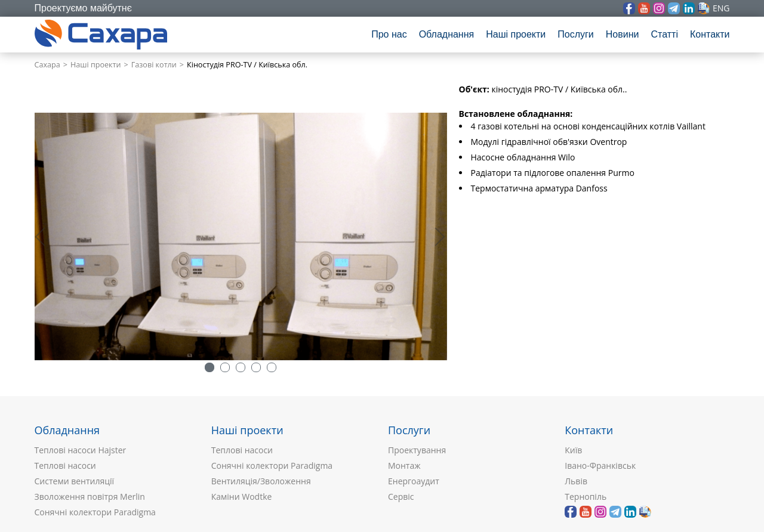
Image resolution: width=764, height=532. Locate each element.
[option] (241, 236)
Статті (664, 34)
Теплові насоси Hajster (81, 450)
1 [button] (210, 367)
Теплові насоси (65, 465)
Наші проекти (516, 34)
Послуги (576, 34)
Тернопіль (586, 497)
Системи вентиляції (75, 481)
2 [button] (225, 367)
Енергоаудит (414, 481)
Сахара (47, 65)
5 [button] (272, 367)
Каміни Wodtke (242, 497)
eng (721, 8)
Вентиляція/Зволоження (261, 481)
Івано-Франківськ (600, 465)
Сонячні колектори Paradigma (95, 512)
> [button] (438, 236)
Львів (576, 481)
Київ (573, 450)
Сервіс (401, 497)
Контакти (710, 34)
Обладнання (447, 34)
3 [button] (241, 367)
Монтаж (404, 465)
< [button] (47, 236)
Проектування (417, 450)
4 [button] (256, 367)
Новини (623, 34)
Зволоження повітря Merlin (90, 497)
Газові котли (154, 65)
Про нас (389, 34)
